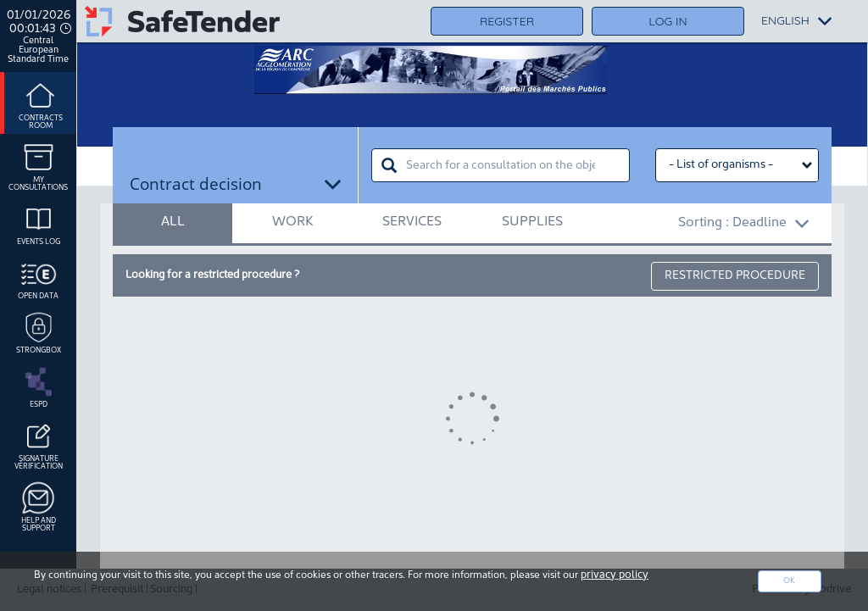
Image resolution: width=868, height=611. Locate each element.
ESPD (39, 386)
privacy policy (615, 575)
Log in (668, 21)
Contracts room (41, 103)
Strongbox (39, 331)
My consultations (38, 165)
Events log (39, 223)
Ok (789, 581)
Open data (38, 277)
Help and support (39, 505)
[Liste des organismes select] (737, 165)
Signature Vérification (39, 444)
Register (507, 21)
